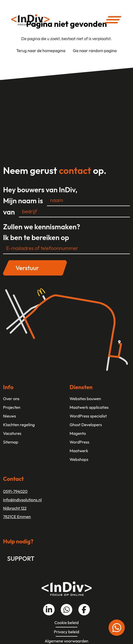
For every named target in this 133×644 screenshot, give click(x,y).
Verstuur (27, 268)
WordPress (80, 442)
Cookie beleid (66, 623)
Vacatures (12, 433)
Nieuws (9, 416)
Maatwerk (79, 451)
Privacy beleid (66, 632)
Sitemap (11, 442)
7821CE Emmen (17, 517)
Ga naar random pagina (95, 51)
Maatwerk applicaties (89, 407)
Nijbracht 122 (15, 508)
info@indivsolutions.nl (22, 500)
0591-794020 (15, 491)
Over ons (11, 399)
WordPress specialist (88, 416)
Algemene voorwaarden (66, 641)
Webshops (79, 459)
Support (21, 558)
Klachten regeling (19, 425)
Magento (78, 433)
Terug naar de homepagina (41, 51)
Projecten (12, 407)
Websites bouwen (85, 399)
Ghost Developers (86, 425)
